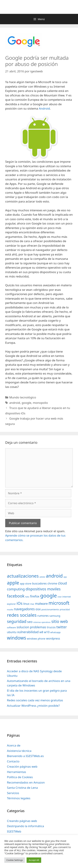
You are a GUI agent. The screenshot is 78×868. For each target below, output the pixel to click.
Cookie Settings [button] (15, 860)
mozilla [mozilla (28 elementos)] (10, 610)
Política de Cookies (20, 777)
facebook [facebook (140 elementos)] (16, 596)
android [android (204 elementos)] (54, 576)
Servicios (13, 793)
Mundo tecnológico (23, 397)
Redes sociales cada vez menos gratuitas (35, 700)
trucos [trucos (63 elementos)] (51, 627)
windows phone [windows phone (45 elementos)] (36, 639)
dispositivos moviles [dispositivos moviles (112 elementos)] (43, 589)
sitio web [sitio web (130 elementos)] (60, 621)
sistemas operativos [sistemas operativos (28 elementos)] (42, 622)
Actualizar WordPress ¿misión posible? (33, 706)
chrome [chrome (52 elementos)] (52, 583)
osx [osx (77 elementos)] (38, 609)
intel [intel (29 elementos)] (60, 597)
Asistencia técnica (19, 751)
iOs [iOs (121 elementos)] (20, 603)
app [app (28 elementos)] (65, 577)
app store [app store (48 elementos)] (26, 583)
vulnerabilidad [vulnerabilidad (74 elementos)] (28, 632)
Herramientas (17, 772)
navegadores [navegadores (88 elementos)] (24, 609)
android (15, 403)
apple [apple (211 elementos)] (13, 583)
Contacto (13, 761)
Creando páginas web (22, 821)
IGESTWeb (14, 831)
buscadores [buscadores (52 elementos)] (39, 583)
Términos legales (19, 798)
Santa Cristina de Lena (22, 788)
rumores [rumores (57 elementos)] (43, 616)
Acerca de (14, 745)
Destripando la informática (25, 826)
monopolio (40, 403)
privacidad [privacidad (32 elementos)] (65, 609)
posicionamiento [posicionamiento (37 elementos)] (50, 609)
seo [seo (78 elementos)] (30, 622)
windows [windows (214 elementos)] (17, 638)
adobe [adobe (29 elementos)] (42, 577)
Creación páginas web (22, 766)
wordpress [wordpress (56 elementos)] (53, 638)
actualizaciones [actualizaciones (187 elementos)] (23, 576)
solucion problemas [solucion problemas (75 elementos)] (31, 627)
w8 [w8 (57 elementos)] (41, 632)
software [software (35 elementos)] (11, 628)
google (26, 403)
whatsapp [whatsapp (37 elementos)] (56, 632)
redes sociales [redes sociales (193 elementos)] (22, 615)
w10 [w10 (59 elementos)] (47, 632)
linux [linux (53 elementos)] (26, 604)
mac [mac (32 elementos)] (32, 604)
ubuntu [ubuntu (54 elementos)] (12, 632)
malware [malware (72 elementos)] (41, 604)
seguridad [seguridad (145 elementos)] (17, 621)
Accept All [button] (34, 860)
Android (44, 108)
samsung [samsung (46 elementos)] (55, 616)
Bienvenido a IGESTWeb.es (25, 756)
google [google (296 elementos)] (48, 596)
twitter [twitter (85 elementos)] (62, 627)
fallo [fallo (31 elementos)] (27, 597)
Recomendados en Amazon (26, 782)
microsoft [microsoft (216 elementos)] (59, 603)
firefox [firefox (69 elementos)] (35, 596)
